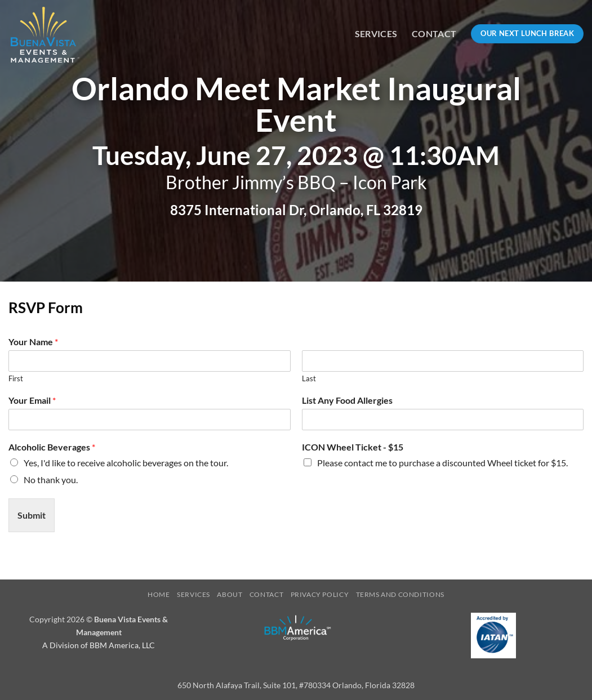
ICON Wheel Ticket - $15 (353, 447)
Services (376, 34)
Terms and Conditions (400, 594)
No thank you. (51, 480)
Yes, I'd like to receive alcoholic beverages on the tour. (126, 463)
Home (159, 594)
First (16, 378)
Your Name (33, 342)
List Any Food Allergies (347, 400)
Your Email (32, 400)
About (230, 594)
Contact (434, 34)
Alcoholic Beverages (52, 447)
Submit (32, 515)
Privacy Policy (320, 594)
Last (309, 378)
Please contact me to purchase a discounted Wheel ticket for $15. (442, 463)
